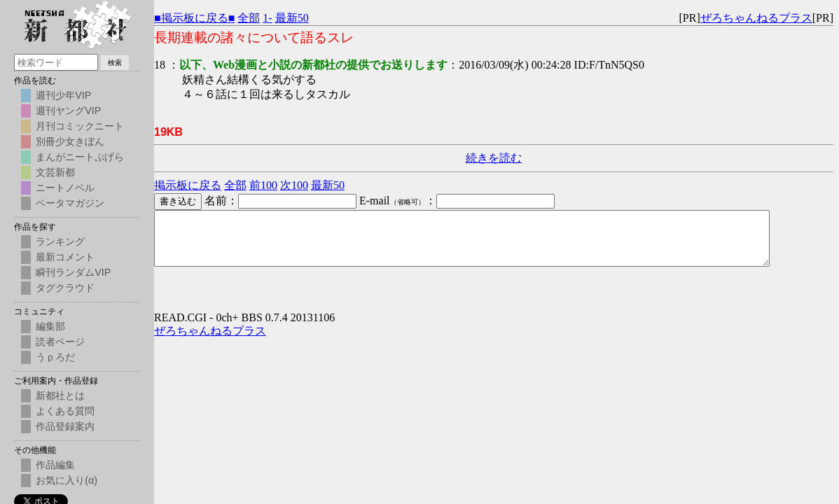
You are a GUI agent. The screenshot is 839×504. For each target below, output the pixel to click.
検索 (115, 63)
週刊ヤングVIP (68, 111)
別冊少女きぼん (70, 141)
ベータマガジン (70, 203)
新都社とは (60, 395)
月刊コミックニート (80, 126)
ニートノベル (65, 188)
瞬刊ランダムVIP (73, 272)
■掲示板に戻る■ (194, 18)
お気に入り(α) (67, 480)
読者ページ (60, 342)
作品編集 (55, 465)
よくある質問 (65, 411)
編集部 (50, 326)
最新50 (292, 18)
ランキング (60, 241)
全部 (249, 18)
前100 (263, 185)
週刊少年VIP (63, 95)
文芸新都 (55, 172)
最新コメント (65, 257)
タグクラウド (65, 288)
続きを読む (494, 158)
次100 (294, 185)
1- (267, 18)
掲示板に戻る (188, 185)
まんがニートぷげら (80, 157)
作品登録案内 (65, 426)
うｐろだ (55, 357)
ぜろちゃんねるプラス (756, 18)
